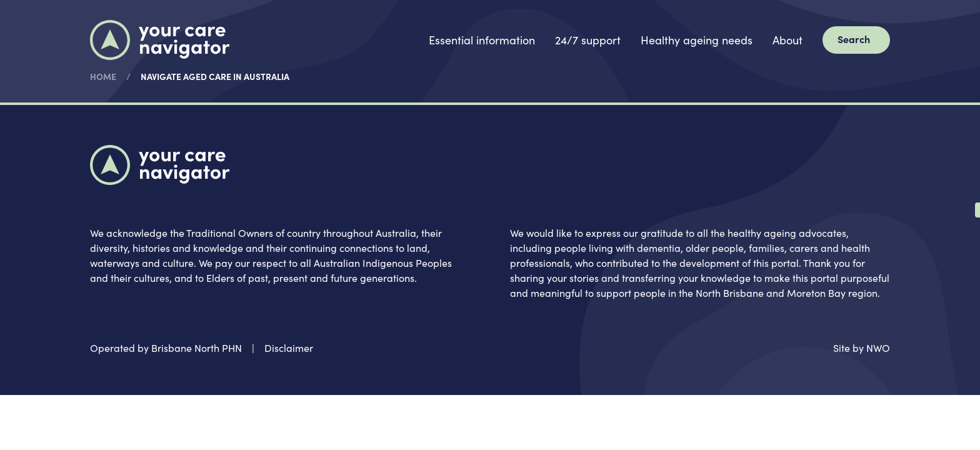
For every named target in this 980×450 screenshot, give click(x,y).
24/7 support (588, 40)
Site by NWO (862, 347)
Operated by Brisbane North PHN (166, 347)
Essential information (482, 40)
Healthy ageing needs (697, 40)
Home (103, 76)
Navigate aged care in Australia (215, 76)
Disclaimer (289, 347)
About (787, 40)
